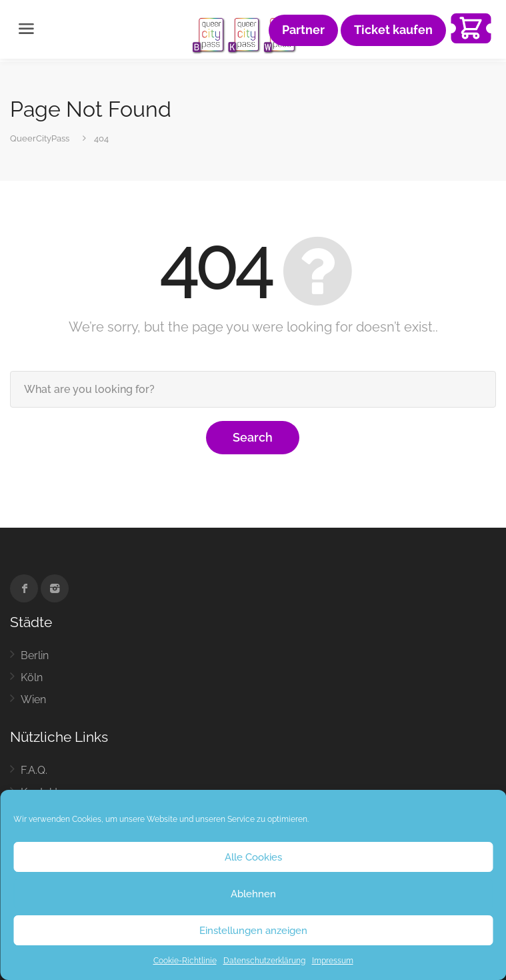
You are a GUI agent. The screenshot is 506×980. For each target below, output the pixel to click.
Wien (33, 699)
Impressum (333, 961)
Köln (32, 677)
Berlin (35, 655)
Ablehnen (253, 894)
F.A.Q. (34, 770)
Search (253, 437)
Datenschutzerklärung (264, 961)
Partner (303, 30)
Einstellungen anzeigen (253, 931)
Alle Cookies (253, 857)
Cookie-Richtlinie (185, 961)
